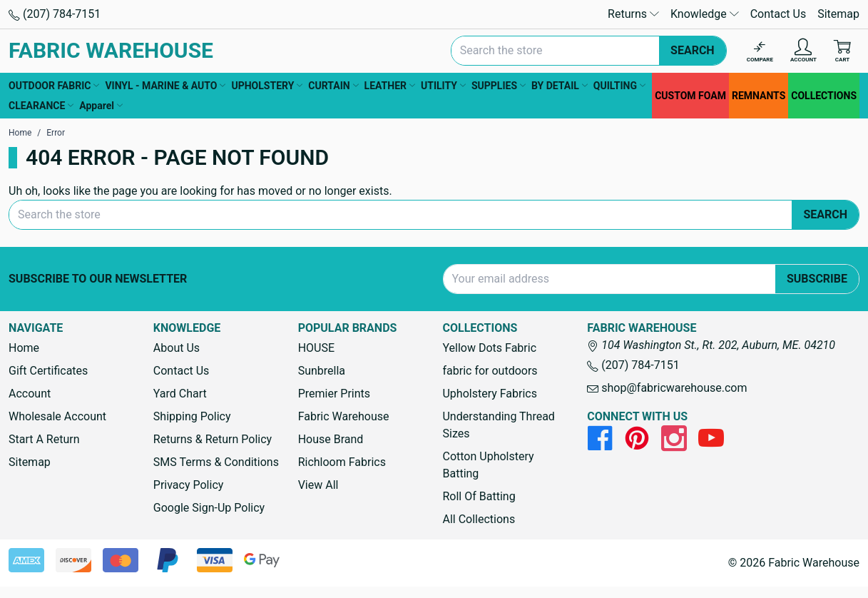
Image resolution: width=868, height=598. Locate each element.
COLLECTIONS (824, 96)
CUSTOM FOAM (690, 96)
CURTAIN (333, 86)
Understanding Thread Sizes (498, 425)
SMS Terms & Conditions (216, 462)
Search (693, 50)
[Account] (803, 51)
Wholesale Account (57, 416)
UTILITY (443, 86)
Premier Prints (334, 394)
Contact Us (778, 14)
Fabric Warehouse (344, 416)
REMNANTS (759, 96)
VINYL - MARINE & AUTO (165, 86)
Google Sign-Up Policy (209, 508)
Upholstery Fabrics (489, 394)
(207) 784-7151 (55, 14)
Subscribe (817, 279)
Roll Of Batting (479, 496)
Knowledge (705, 14)
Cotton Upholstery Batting (488, 465)
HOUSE (316, 348)
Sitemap (838, 14)
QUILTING (619, 86)
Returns (633, 14)
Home (24, 348)
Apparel (101, 106)
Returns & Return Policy (213, 439)
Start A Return (44, 439)
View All (318, 485)
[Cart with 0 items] (842, 51)
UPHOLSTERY (267, 86)
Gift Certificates (48, 371)
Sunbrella (322, 371)
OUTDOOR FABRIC (54, 86)
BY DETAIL (560, 86)
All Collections (479, 519)
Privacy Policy (189, 485)
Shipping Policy (192, 416)
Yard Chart (180, 394)
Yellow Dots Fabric (489, 348)
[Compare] (760, 51)
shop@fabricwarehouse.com (667, 388)
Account (30, 394)
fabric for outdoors (490, 371)
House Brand (331, 439)
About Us (177, 348)
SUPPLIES (499, 86)
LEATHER (390, 86)
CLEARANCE (41, 106)
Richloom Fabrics (342, 462)
